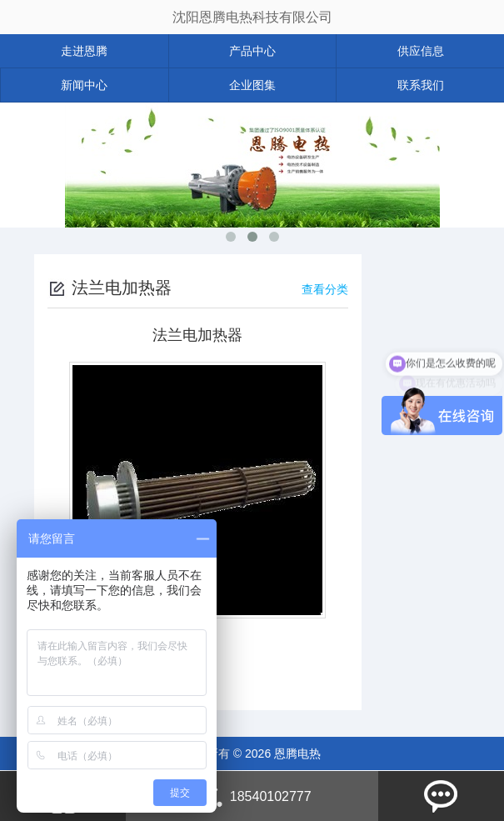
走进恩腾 (84, 51)
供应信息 (421, 51)
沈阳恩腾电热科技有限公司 (252, 17)
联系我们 (421, 85)
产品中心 (252, 51)
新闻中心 (84, 85)
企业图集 (252, 85)
